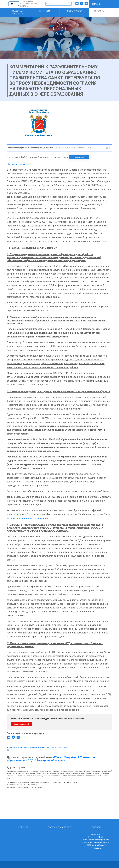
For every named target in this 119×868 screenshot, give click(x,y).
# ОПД (46, 747)
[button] (96, 4)
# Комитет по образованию (32, 747)
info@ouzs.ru (96, 848)
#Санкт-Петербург (14, 747)
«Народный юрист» (101, 842)
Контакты (96, 827)
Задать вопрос (20, 724)
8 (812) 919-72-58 (96, 837)
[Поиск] (58, 4)
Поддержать (79, 157)
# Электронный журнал (58, 747)
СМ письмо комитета (18, 164)
